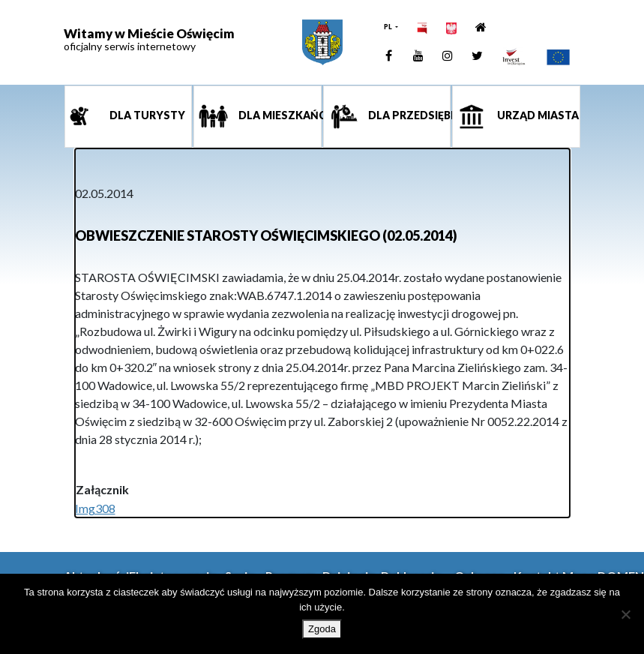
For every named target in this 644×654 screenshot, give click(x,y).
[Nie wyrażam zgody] (625, 614)
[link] (322, 42)
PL (389, 27)
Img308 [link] (95, 508)
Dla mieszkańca (279, 116)
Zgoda (322, 629)
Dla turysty (146, 116)
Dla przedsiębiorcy (409, 116)
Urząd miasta (537, 116)
